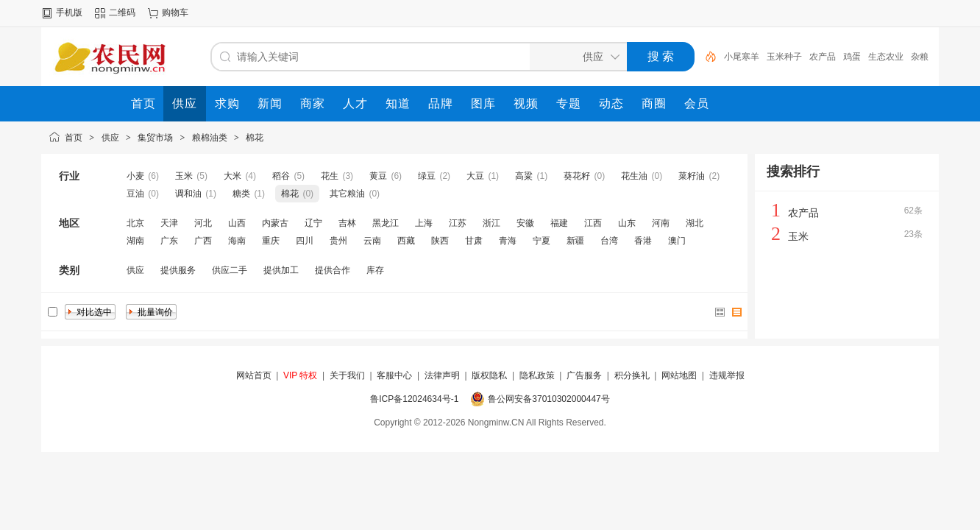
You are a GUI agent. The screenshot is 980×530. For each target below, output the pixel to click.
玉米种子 (784, 57)
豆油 (135, 194)
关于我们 (347, 375)
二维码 (122, 13)
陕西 (440, 241)
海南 (237, 241)
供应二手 (230, 270)
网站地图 (679, 375)
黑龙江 (386, 223)
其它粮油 (347, 194)
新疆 (575, 241)
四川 (305, 241)
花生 (330, 176)
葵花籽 (577, 176)
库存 (375, 270)
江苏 (458, 223)
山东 (627, 223)
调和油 (188, 194)
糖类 (241, 194)
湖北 (695, 223)
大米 (232, 176)
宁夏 (542, 241)
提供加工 (281, 270)
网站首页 (254, 375)
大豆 (475, 176)
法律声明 (442, 375)
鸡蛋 (852, 57)
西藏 (406, 241)
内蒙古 (275, 223)
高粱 (524, 176)
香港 (643, 241)
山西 (237, 223)
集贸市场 (155, 138)
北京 (135, 223)
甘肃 (474, 241)
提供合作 (333, 270)
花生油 (634, 176)
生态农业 (886, 57)
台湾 (609, 241)
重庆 (271, 241)
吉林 (347, 223)
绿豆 (427, 176)
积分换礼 (632, 375)
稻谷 (281, 176)
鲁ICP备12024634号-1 (414, 399)
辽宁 (313, 223)
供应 (110, 138)
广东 (169, 241)
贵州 (338, 241)
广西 (203, 241)
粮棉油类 (210, 138)
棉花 (255, 138)
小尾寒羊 (742, 57)
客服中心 (394, 375)
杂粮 (920, 57)
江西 (593, 223)
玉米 (184, 176)
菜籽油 (692, 176)
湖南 (135, 241)
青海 (508, 241)
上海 (424, 223)
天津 (169, 223)
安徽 (525, 223)
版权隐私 (489, 375)
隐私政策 (537, 375)
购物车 (175, 13)
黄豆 (378, 176)
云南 (372, 241)
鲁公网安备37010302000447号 (548, 399)
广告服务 (584, 375)
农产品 (823, 57)
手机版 (69, 13)
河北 (203, 223)
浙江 (491, 223)
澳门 (677, 241)
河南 (661, 223)
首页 (74, 138)
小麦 (135, 176)
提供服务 (178, 270)
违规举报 (727, 375)
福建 (559, 223)
